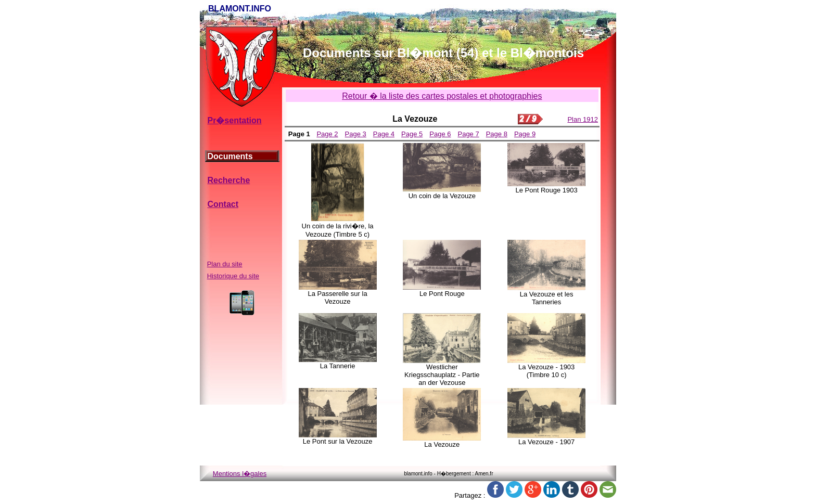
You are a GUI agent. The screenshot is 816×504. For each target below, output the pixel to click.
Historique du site (233, 276)
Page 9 (525, 134)
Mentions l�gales (240, 474)
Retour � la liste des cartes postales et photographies (442, 96)
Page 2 (327, 134)
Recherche (228, 180)
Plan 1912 (583, 119)
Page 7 (468, 134)
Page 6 (440, 134)
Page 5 (412, 134)
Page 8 (497, 134)
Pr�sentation (234, 120)
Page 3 (356, 134)
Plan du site (225, 264)
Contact (223, 204)
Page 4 (384, 134)
